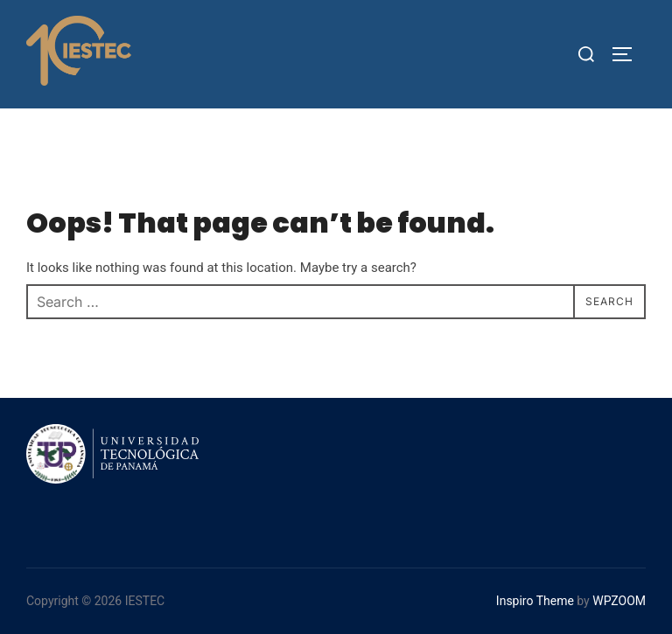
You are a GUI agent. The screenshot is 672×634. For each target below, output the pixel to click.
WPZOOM (619, 601)
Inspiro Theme (535, 601)
